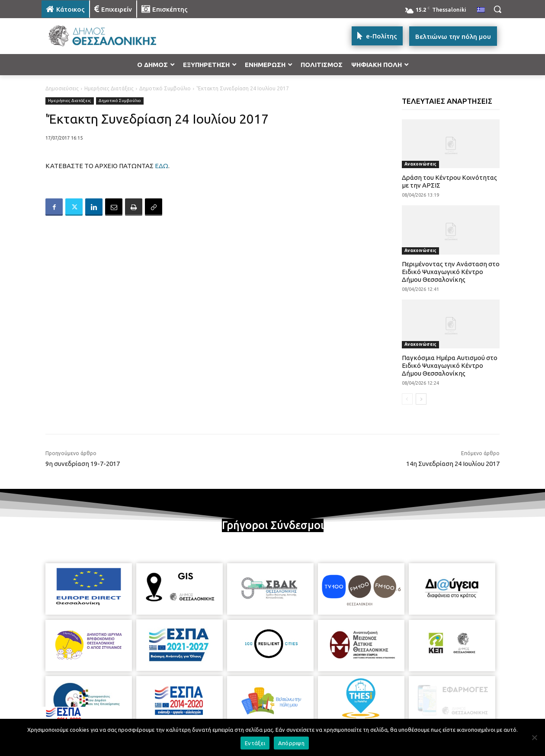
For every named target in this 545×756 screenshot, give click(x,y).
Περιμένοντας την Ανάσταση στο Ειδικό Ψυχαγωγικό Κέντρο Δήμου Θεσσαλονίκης (451, 272)
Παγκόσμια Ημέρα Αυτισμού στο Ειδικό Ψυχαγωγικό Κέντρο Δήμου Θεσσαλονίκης (450, 365)
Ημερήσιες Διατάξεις (109, 88)
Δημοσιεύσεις (62, 88)
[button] (497, 9)
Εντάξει (255, 743)
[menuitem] (481, 10)
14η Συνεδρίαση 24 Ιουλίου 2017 (453, 464)
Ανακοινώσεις (420, 164)
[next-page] (421, 399)
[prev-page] (407, 399)
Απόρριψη (291, 743)
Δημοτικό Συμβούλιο (165, 88)
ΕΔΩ (162, 166)
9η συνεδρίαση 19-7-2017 (83, 464)
